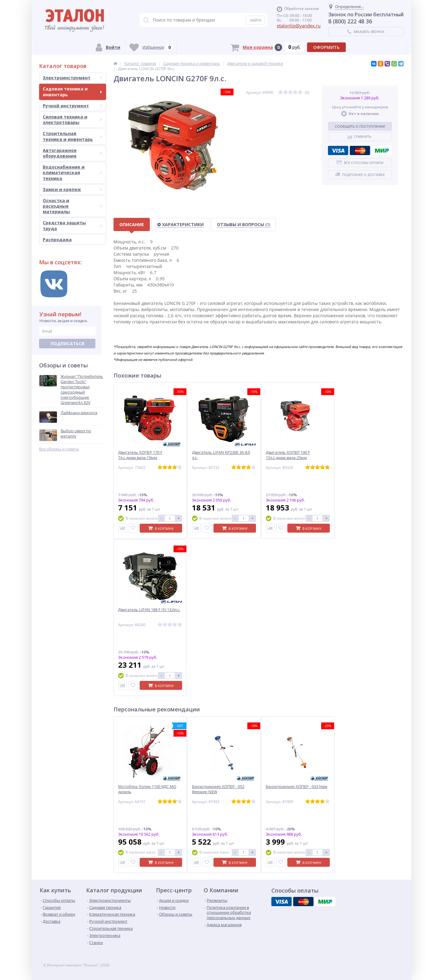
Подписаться (67, 344)
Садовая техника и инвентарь (72, 92)
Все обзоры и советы (59, 449)
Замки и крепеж (72, 189)
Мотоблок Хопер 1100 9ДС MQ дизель (147, 789)
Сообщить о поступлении (360, 126)
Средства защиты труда (72, 225)
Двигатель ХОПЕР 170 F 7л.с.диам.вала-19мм (140, 455)
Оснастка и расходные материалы (72, 206)
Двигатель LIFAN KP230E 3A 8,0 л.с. (221, 455)
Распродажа (57, 240)
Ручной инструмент (72, 106)
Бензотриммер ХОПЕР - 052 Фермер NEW (218, 789)
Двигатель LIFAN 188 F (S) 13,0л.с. (149, 610)
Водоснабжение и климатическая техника (72, 172)
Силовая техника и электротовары (72, 120)
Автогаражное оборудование (72, 153)
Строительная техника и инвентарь (72, 136)
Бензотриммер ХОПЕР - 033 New (297, 787)
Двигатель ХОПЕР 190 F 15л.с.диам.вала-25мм (288, 455)
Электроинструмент (72, 78)
